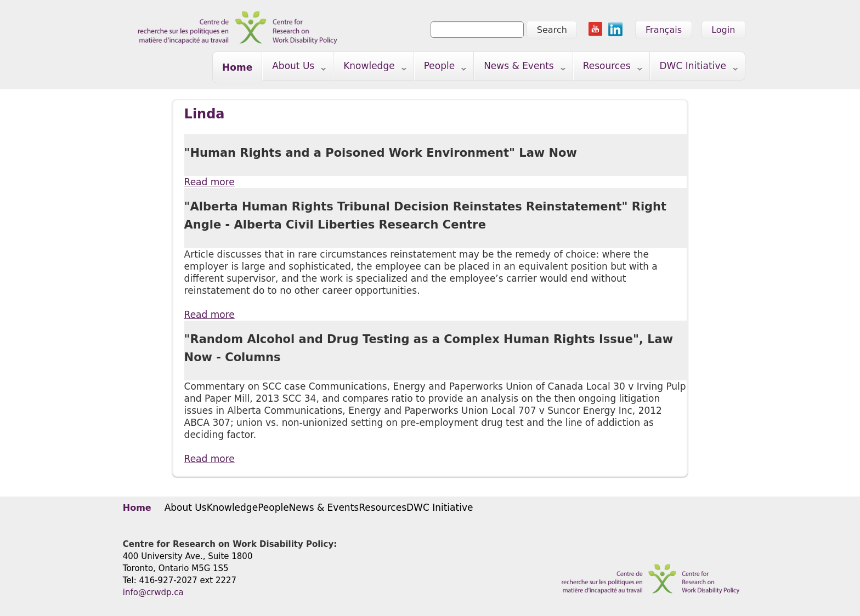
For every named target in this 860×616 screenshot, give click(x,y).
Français (664, 30)
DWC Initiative (694, 68)
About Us (294, 68)
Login (723, 30)
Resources (608, 68)
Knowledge (370, 68)
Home (237, 67)
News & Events (520, 68)
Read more (210, 182)
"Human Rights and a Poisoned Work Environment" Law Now (381, 153)
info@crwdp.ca (153, 592)
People (441, 68)
